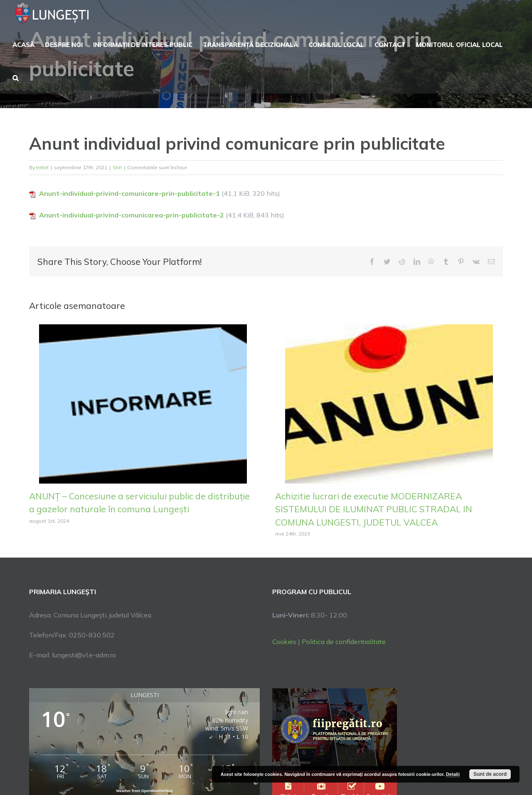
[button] (15, 77)
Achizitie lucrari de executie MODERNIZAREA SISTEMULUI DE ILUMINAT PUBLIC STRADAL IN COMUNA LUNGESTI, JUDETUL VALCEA (374, 509)
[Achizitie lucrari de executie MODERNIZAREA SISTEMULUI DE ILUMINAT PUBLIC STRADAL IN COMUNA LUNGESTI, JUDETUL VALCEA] (389, 403)
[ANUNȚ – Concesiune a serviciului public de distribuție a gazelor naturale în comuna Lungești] (143, 403)
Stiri (117, 167)
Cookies (284, 642)
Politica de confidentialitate (344, 642)
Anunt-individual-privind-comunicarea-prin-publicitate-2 (132, 215)
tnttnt (42, 167)
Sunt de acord (490, 774)
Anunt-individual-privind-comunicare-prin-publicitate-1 (129, 193)
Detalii (453, 774)
